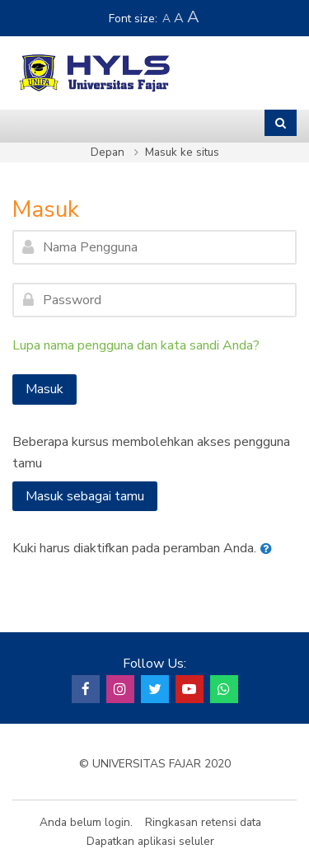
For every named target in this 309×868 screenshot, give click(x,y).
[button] (269, 549)
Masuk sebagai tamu (85, 496)
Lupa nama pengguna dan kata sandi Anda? (136, 345)
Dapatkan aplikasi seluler (150, 841)
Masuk (44, 389)
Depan (108, 152)
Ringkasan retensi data (203, 822)
